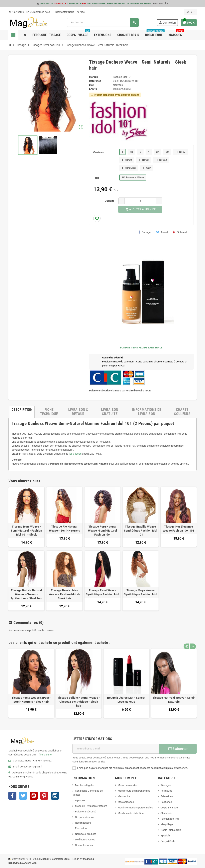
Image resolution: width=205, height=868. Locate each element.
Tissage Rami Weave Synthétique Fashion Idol (102, 592)
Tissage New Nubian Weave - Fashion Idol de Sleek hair (64, 594)
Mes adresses (126, 802)
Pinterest (180, 232)
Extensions (167, 796)
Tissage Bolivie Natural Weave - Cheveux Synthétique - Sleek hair (27, 594)
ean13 (93, 89)
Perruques (166, 791)
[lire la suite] (46, 755)
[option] (31, 683)
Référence (95, 81)
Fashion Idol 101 (170, 819)
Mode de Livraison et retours (91, 806)
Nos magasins (83, 823)
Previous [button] (186, 642)
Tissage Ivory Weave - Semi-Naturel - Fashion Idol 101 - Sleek (26, 531)
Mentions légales (85, 785)
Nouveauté (16, 12)
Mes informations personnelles (135, 808)
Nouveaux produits (86, 834)
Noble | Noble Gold (171, 830)
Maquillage (167, 824)
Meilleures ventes (85, 840)
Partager (145, 232)
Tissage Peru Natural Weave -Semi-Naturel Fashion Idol (102, 531)
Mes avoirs (124, 796)
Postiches (166, 802)
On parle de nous (85, 817)
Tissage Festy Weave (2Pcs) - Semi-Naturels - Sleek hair (31, 700)
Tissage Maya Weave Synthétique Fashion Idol (141, 592)
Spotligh (165, 836)
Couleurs (98, 152)
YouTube (34, 796)
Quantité (110, 201)
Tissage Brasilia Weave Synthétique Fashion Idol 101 (141, 531)
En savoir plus (161, 3)
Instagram (55, 796)
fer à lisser (75, 454)
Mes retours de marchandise (134, 791)
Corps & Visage (169, 808)
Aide (81, 12)
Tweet (162, 232)
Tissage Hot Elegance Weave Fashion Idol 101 (178, 529)
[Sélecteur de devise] (190, 12)
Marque (93, 77)
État (91, 85)
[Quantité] (140, 201)
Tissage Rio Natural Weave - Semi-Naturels (65, 529)
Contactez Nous (63, 12)
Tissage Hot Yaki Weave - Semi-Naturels (174, 700)
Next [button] (193, 642)
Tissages (166, 785)
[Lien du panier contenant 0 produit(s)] (189, 23)
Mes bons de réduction (131, 813)
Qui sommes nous (38, 12)
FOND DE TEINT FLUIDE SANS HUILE (141, 348)
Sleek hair (166, 813)
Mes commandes (128, 785)
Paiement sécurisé (86, 812)
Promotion (81, 828)
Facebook (12, 796)
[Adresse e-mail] (116, 749)
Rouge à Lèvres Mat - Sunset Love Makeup (126, 700)
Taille (96, 178)
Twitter (23, 796)
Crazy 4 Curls (168, 841)
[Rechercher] (103, 22)
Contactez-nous (84, 845)
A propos (80, 800)
